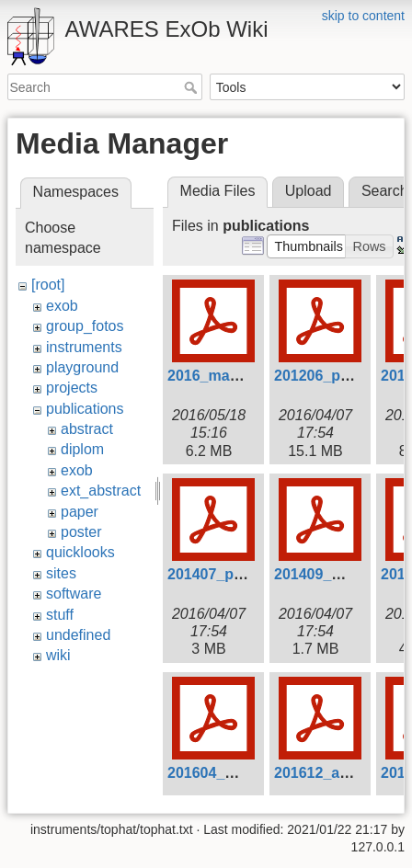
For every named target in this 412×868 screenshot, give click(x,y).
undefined (78, 635)
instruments (84, 347)
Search (193, 87)
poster (81, 532)
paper (80, 512)
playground (82, 367)
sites (61, 573)
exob (62, 306)
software (74, 594)
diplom (82, 449)
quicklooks (80, 552)
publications (85, 409)
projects (72, 388)
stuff (60, 615)
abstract (87, 429)
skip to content (363, 16)
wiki (58, 655)
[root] (48, 285)
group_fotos (85, 326)
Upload (309, 191)
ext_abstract (101, 491)
